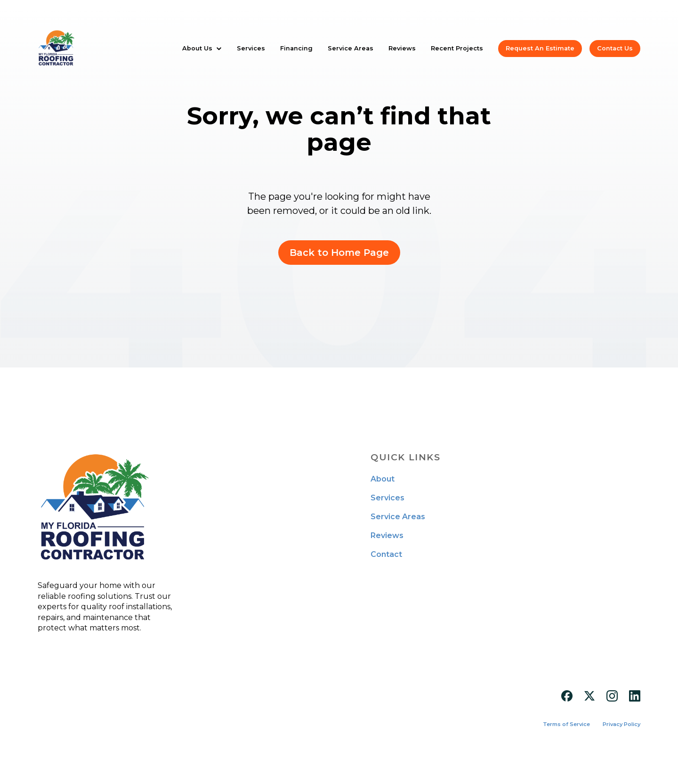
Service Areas (351, 48)
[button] (202, 48)
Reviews (402, 48)
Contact (386, 555)
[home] (56, 49)
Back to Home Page (339, 253)
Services (251, 48)
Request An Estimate (540, 48)
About (383, 479)
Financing (296, 48)
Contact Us (615, 48)
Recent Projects (457, 48)
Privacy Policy (621, 724)
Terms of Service (566, 724)
